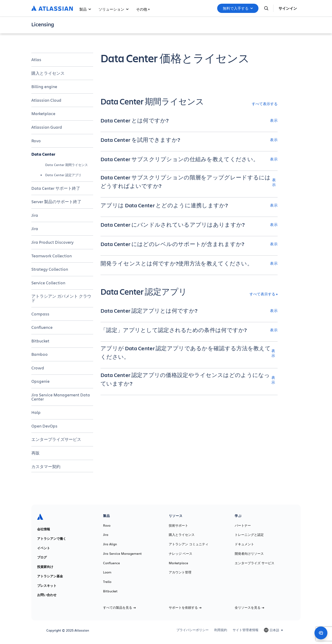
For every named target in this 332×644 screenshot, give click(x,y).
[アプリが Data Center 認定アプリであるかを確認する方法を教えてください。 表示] (189, 353)
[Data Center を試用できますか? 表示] (189, 140)
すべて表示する (265, 104)
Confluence (42, 327)
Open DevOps (44, 426)
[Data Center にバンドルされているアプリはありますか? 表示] (189, 225)
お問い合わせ (47, 595)
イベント (44, 548)
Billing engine (44, 86)
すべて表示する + (264, 294)
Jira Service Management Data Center (61, 397)
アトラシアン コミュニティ (189, 544)
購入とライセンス (48, 73)
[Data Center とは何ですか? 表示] (189, 120)
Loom (107, 572)
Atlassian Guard (47, 127)
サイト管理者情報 (246, 630)
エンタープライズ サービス (255, 563)
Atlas (36, 59)
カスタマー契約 (46, 466)
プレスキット (47, 586)
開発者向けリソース (249, 554)
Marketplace (43, 113)
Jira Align (110, 544)
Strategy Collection (50, 269)
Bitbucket (40, 341)
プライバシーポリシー (193, 630)
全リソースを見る (249, 608)
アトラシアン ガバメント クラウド (61, 298)
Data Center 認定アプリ (63, 175)
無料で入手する (238, 8)
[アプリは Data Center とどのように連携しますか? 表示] (189, 205)
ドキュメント (244, 544)
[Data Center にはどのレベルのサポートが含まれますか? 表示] (189, 244)
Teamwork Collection (52, 256)
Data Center (43, 154)
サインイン (288, 8)
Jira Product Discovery (52, 242)
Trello (107, 582)
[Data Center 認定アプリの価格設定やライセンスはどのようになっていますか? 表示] (189, 380)
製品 (85, 9)
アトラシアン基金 (50, 576)
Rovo (36, 141)
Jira (35, 215)
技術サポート (178, 525)
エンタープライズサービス (56, 439)
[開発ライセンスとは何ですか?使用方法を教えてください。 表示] (189, 263)
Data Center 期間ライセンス (67, 165)
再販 (36, 453)
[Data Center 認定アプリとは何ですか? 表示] (189, 311)
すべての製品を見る (119, 608)
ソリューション (114, 9)
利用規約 (221, 630)
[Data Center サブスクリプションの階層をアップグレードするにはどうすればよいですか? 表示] (189, 182)
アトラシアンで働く (52, 539)
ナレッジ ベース (181, 554)
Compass (40, 314)
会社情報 (44, 529)
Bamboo (40, 354)
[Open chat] (321, 633)
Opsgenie (40, 381)
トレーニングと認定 (249, 535)
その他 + (143, 9)
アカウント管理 (180, 572)
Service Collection (48, 283)
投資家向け (45, 567)
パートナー (243, 525)
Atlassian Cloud (46, 100)
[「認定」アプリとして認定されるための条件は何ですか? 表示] (189, 330)
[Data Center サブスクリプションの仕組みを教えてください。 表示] (189, 159)
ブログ (42, 557)
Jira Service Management (122, 554)
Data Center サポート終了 (56, 188)
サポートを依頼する (185, 608)
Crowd (38, 368)
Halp (36, 412)
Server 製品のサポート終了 (56, 202)
